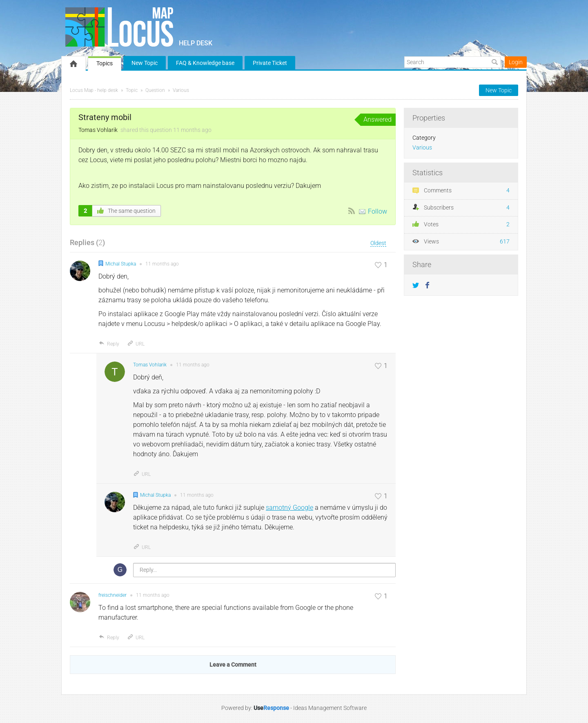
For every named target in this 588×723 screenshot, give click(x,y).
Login (516, 62)
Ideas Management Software (330, 708)
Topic (132, 90)
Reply (109, 344)
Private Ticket (270, 63)
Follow (378, 211)
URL (136, 344)
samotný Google (290, 508)
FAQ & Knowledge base (205, 63)
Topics (105, 63)
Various (181, 90)
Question (155, 90)
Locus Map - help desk (94, 90)
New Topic (145, 63)
